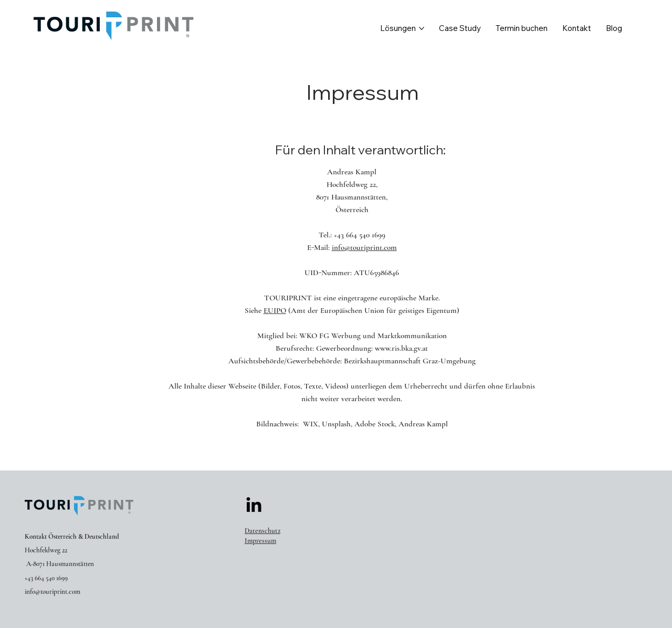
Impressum (260, 541)
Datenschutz (262, 531)
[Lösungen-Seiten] (422, 28)
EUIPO (275, 310)
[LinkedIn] (254, 506)
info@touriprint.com (364, 247)
